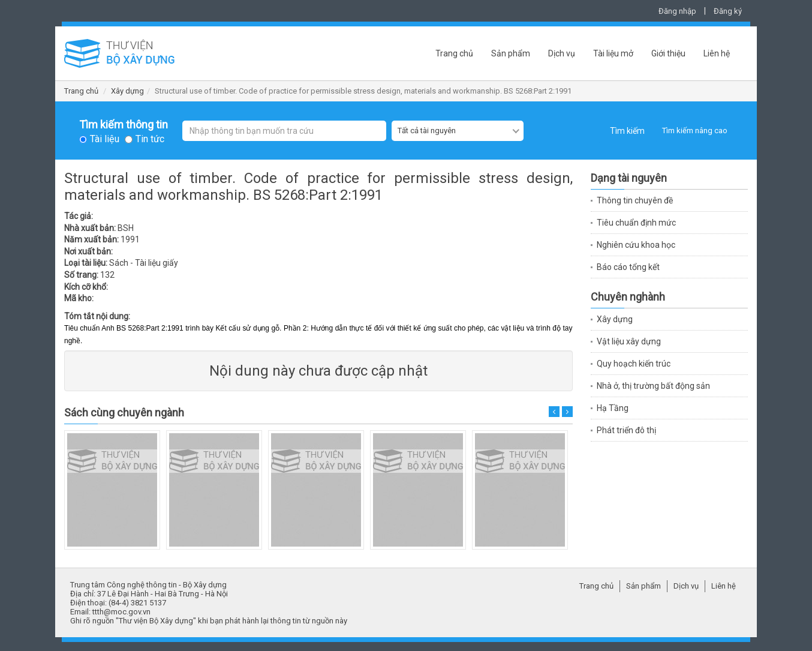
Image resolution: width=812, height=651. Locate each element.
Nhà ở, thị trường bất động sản (653, 386)
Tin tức (150, 139)
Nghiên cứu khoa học (636, 245)
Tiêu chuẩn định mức (636, 223)
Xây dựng (127, 91)
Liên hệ (717, 53)
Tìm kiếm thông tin (124, 125)
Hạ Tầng (613, 408)
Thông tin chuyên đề (635, 200)
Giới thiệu (668, 53)
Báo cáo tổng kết (628, 267)
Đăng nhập (677, 11)
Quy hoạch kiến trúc (634, 364)
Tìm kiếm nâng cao (695, 130)
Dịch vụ (562, 53)
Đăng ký (728, 11)
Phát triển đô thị (626, 430)
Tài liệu (105, 139)
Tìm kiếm (627, 131)
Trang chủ (454, 53)
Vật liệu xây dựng (629, 341)
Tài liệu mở (613, 53)
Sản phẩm (511, 53)
